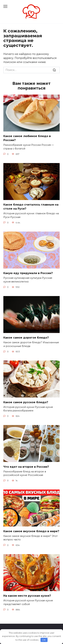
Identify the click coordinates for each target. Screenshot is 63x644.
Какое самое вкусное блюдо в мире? (31, 531)
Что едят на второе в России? (26, 467)
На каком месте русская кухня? (27, 596)
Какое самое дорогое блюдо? (26, 338)
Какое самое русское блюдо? (26, 402)
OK (44, 640)
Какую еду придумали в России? (28, 273)
